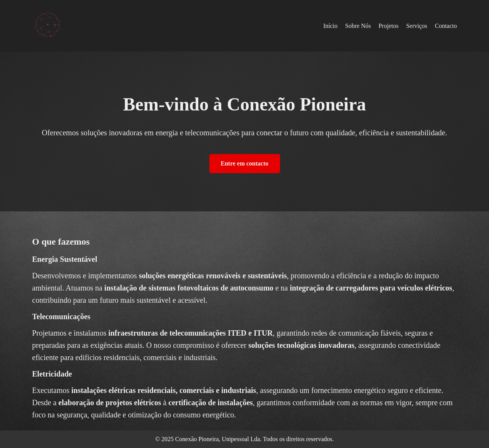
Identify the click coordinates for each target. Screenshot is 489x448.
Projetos (389, 26)
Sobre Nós (358, 26)
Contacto (446, 26)
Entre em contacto (245, 163)
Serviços (417, 26)
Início (330, 26)
